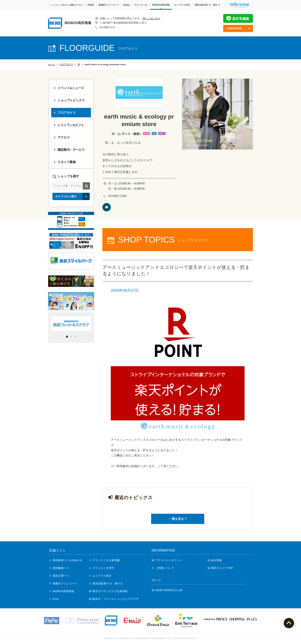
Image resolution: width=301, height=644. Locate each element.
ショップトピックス (69, 100)
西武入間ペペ (59, 576)
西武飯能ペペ (59, 568)
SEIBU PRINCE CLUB (167, 590)
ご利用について (163, 568)
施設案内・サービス (69, 150)
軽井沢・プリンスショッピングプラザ (114, 599)
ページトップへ (289, 623)
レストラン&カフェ (69, 125)
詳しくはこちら (152, 18)
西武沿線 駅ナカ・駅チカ (207, 5)
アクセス (62, 137)
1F (79, 64)
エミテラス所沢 (182, 5)
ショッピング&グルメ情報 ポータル (67, 5)
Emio (127, 5)
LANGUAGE (238, 28)
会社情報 (215, 560)
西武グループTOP (220, 568)
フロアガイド (66, 64)
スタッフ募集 (65, 162)
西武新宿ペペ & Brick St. (66, 560)
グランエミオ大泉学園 (104, 560)
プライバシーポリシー (167, 560)
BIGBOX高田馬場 (161, 5)
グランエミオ (141, 5)
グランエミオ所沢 (102, 568)
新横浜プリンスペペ (109, 5)
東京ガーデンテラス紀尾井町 (108, 591)
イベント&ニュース (69, 88)
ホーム (52, 64)
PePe (91, 5)
